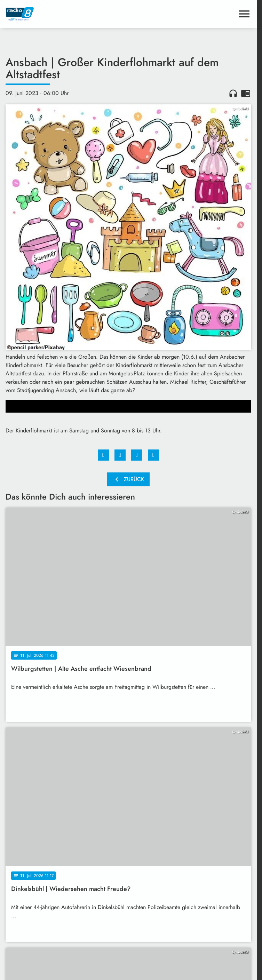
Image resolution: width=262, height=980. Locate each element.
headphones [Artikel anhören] (233, 93)
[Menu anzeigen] (244, 14)
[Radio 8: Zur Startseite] (67, 14)
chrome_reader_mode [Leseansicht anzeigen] (246, 93)
